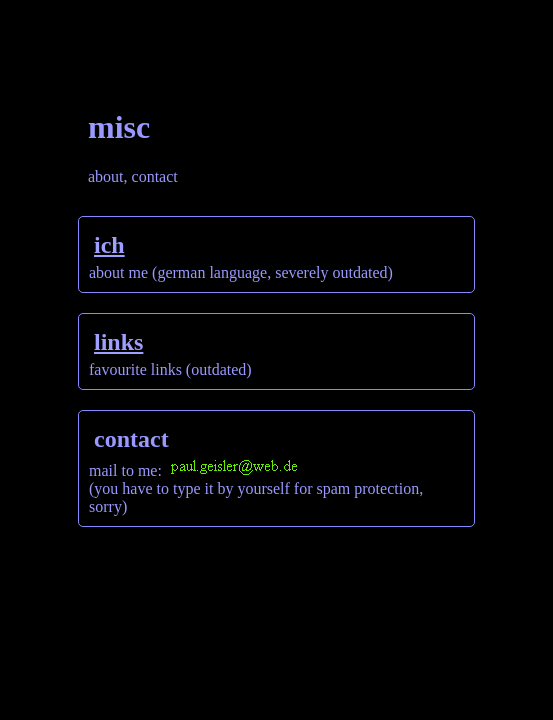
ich (109, 245)
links (118, 342)
